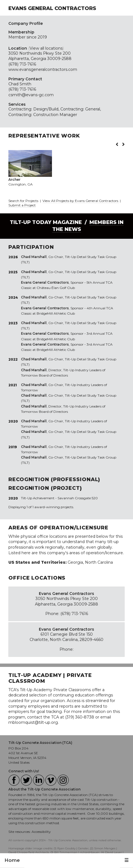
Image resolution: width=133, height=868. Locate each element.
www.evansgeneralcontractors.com (43, 69)
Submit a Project (22, 205)
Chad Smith (20, 84)
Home (12, 860)
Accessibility (41, 832)
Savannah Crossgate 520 (78, 498)
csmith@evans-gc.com (31, 95)
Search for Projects (23, 201)
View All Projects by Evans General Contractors (81, 201)
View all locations (46, 48)
